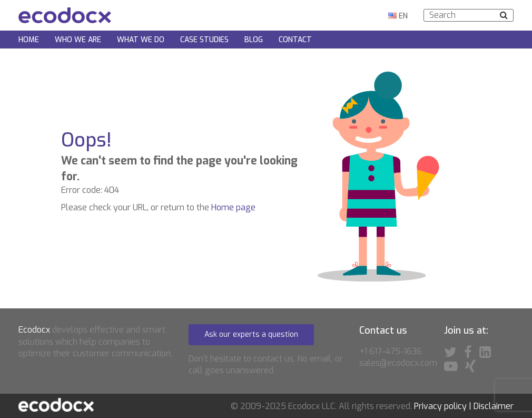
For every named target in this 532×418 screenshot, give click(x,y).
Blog (254, 40)
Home (29, 40)
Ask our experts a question (251, 334)
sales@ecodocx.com (398, 363)
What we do (141, 40)
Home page (233, 207)
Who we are (78, 40)
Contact (295, 40)
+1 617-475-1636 (391, 351)
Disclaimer (494, 406)
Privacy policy (440, 406)
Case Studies (204, 40)
